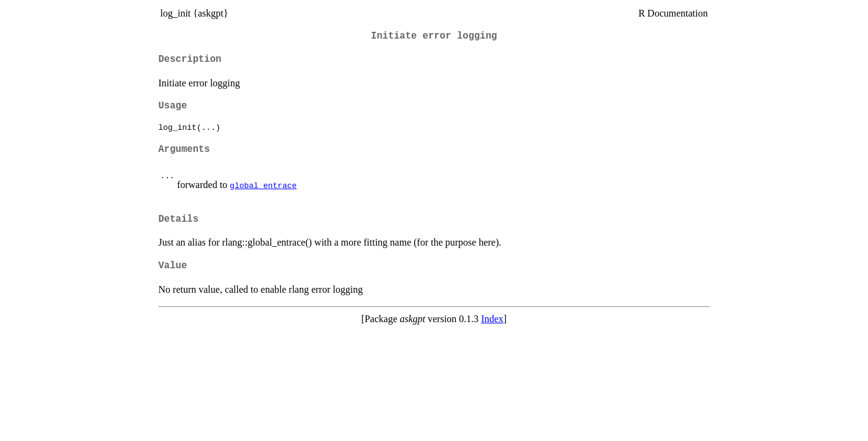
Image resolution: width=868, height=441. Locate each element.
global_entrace (263, 185)
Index (492, 319)
